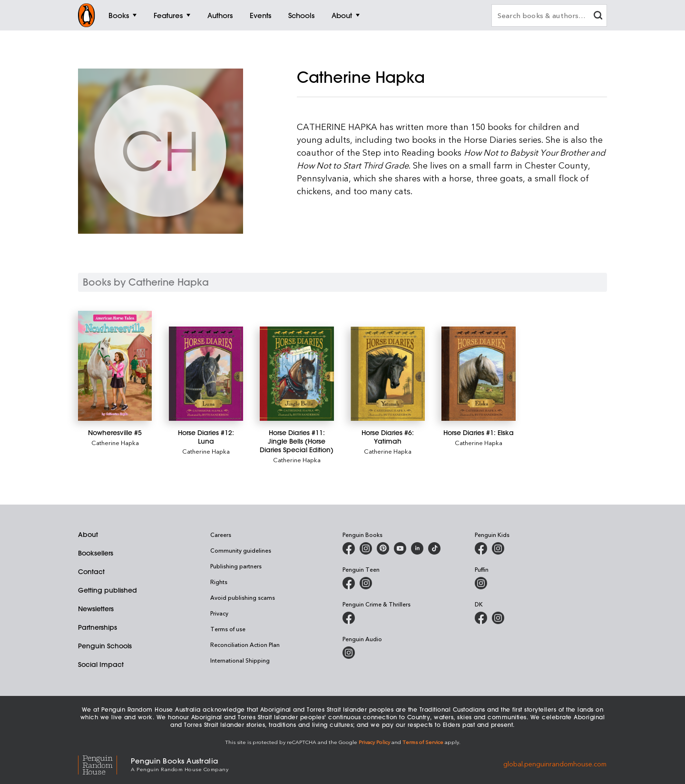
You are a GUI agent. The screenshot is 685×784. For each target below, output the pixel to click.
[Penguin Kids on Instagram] (498, 548)
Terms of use (228, 629)
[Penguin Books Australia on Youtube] (400, 548)
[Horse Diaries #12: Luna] (206, 374)
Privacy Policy (374, 742)
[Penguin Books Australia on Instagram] (366, 548)
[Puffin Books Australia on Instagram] (481, 583)
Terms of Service (423, 742)
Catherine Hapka (115, 442)
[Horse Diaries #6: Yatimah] (387, 374)
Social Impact (101, 665)
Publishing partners (236, 566)
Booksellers (96, 553)
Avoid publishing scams (243, 597)
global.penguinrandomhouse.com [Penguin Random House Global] (555, 764)
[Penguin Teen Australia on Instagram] (366, 583)
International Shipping (240, 660)
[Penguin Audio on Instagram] (349, 653)
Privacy (219, 613)
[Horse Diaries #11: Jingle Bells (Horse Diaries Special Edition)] (297, 374)
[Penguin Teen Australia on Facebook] (349, 583)
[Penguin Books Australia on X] (383, 548)
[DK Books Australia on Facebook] (481, 618)
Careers (221, 535)
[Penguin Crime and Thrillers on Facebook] (349, 618)
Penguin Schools (105, 646)
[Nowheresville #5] (115, 366)
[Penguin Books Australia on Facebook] (349, 548)
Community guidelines (241, 550)
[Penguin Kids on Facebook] (481, 548)
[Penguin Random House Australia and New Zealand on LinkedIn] (417, 548)
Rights (219, 582)
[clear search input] (598, 16)
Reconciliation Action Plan (245, 645)
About (88, 535)
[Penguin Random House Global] (104, 764)
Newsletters (96, 609)
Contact (91, 572)
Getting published (108, 590)
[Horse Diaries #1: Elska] (478, 374)
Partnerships (98, 627)
